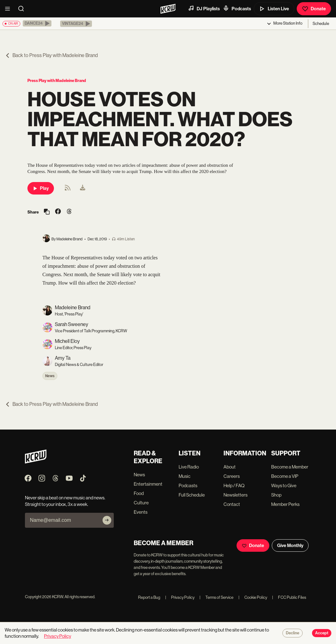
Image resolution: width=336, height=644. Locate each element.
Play (41, 188)
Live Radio (189, 467)
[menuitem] (83, 188)
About (230, 467)
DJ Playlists (204, 8)
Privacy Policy (180, 597)
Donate (314, 9)
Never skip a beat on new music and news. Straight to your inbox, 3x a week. (65, 501)
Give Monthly (290, 545)
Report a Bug (149, 597)
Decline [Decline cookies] (293, 633)
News (50, 376)
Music (185, 476)
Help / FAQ (234, 485)
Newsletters (235, 495)
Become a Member (290, 467)
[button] (37, 23)
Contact (232, 504)
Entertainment (148, 484)
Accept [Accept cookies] (322, 633)
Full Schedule (192, 495)
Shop (276, 495)
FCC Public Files (289, 597)
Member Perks (285, 504)
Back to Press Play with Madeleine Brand (51, 55)
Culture (141, 503)
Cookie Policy (253, 597)
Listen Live (274, 9)
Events (141, 512)
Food (139, 493)
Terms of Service (216, 597)
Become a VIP (285, 476)
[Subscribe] (107, 520)
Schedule (321, 24)
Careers (232, 476)
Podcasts (237, 8)
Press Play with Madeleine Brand (57, 81)
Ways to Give (284, 485)
